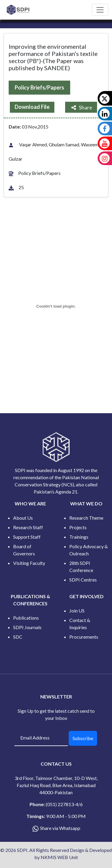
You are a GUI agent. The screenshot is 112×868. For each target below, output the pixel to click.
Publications (26, 618)
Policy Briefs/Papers (39, 87)
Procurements (84, 637)
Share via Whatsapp (60, 828)
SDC (18, 637)
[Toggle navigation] (100, 10)
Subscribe (83, 738)
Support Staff (27, 537)
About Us (23, 518)
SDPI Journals (27, 627)
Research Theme (86, 518)
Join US (77, 611)
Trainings (79, 537)
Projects (78, 527)
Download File (32, 107)
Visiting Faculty (29, 563)
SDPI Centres (83, 580)
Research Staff (28, 527)
